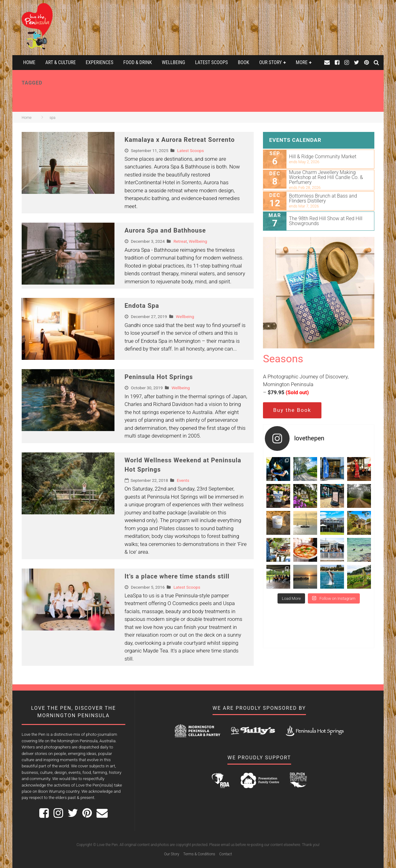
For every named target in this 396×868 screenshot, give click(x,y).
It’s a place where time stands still (177, 576)
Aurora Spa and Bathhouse (165, 230)
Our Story (271, 62)
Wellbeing (173, 62)
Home (29, 62)
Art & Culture (60, 62)
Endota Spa (142, 306)
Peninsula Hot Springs (159, 377)
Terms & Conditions (199, 854)
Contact (225, 854)
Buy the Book (292, 410)
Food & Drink (138, 62)
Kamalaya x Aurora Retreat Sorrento (180, 140)
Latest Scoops (212, 62)
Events (183, 480)
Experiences (99, 62)
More (302, 62)
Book (244, 62)
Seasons (283, 359)
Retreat (180, 241)
